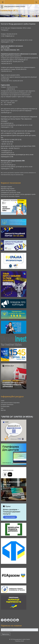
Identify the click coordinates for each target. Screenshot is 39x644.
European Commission (7, 404)
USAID (3, 401)
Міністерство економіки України (10, 196)
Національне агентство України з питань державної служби (18, 194)
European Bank (5, 406)
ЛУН (2, 408)
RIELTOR (3, 410)
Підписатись (6, 634)
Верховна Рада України (8, 189)
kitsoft (22, 641)
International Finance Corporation (10, 403)
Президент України (6, 187)
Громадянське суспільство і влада (11, 192)
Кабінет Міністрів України (8, 191)
